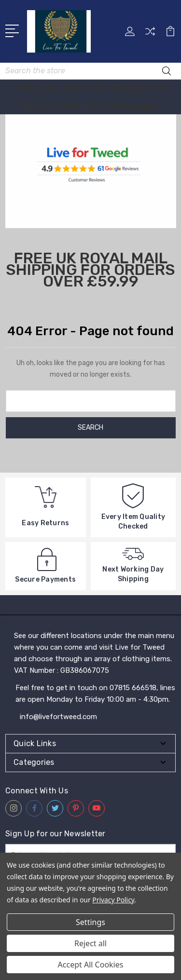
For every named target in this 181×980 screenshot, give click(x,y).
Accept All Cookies (91, 965)
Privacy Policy (113, 900)
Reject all (90, 943)
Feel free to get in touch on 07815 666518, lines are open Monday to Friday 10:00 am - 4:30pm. (95, 694)
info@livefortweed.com (58, 717)
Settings (90, 922)
